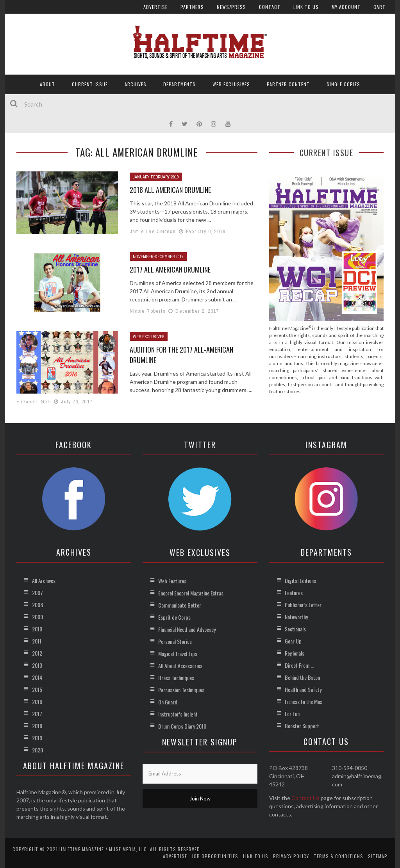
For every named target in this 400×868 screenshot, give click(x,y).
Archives (136, 84)
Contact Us (305, 798)
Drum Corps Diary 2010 (182, 726)
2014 (37, 677)
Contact (270, 7)
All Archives (44, 580)
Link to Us (306, 7)
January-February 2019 (156, 177)
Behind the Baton (302, 677)
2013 (37, 665)
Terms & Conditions (338, 856)
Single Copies (343, 84)
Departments (179, 84)
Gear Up (293, 641)
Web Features (172, 581)
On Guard (168, 702)
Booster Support (302, 726)
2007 (37, 593)
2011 (37, 641)
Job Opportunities (215, 856)
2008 (37, 605)
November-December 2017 (158, 257)
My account (346, 7)
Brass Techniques (176, 678)
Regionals (295, 653)
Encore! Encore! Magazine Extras (191, 593)
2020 (37, 750)
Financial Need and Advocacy (187, 629)
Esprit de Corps (174, 617)
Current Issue (90, 84)
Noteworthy (296, 617)
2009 (37, 617)
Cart (379, 7)
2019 (37, 738)
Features (294, 593)
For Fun (292, 714)
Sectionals (295, 629)
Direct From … (299, 665)
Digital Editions (300, 580)
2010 (37, 629)
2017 (37, 714)
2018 (37, 726)
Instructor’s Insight (178, 714)
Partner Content (288, 84)
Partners (192, 7)
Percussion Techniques (181, 690)
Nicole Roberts (148, 311)
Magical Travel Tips (178, 653)
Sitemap (378, 856)
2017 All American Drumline (170, 269)
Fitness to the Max (303, 701)
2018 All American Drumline (170, 190)
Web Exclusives (231, 84)
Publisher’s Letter (303, 605)
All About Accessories (180, 666)
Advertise (155, 7)
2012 (37, 653)
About (47, 84)
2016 (37, 701)
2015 (37, 689)
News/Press (231, 7)
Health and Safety (303, 689)
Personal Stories (175, 641)
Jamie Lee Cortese (153, 231)
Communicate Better (180, 605)
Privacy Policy (291, 856)
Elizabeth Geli (34, 402)
